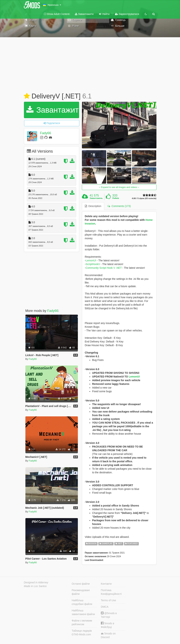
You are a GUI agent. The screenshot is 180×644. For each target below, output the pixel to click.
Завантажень (96, 198)
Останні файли (81, 584)
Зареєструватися (127, 14)
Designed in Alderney (36, 582)
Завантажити (84, 14)
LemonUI (91, 260)
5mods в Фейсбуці (107, 625)
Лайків (116, 198)
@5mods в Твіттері (109, 615)
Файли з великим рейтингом (82, 622)
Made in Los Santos (35, 586)
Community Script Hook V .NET (104, 268)
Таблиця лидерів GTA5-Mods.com (82, 633)
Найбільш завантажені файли (83, 612)
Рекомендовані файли (81, 592)
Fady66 (45, 133)
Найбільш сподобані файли (82, 602)
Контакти (106, 584)
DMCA (105, 607)
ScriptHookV (93, 264)
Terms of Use (108, 600)
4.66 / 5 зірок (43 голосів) (144, 198)
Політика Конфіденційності (111, 592)
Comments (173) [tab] (119, 206)
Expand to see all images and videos (119, 187)
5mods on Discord (108, 635)
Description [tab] (93, 206)
